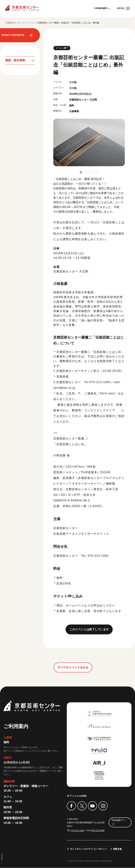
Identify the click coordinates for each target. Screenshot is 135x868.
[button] (81, 172)
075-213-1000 (78, 830)
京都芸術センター (22, 7)
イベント (30, 23)
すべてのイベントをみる (73, 667)
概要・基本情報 (15, 60)
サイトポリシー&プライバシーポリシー (89, 849)
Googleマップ (119, 822)
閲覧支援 (118, 849)
